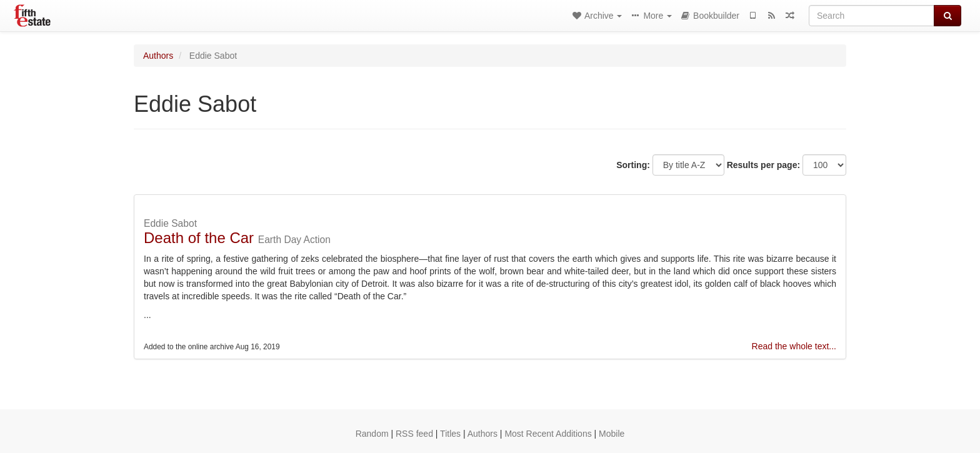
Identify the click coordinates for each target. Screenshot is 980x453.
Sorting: (633, 165)
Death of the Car (199, 238)
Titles (450, 434)
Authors (158, 56)
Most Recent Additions (548, 434)
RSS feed (414, 434)
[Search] (872, 16)
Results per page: (763, 165)
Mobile (612, 434)
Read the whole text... (794, 346)
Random (372, 434)
